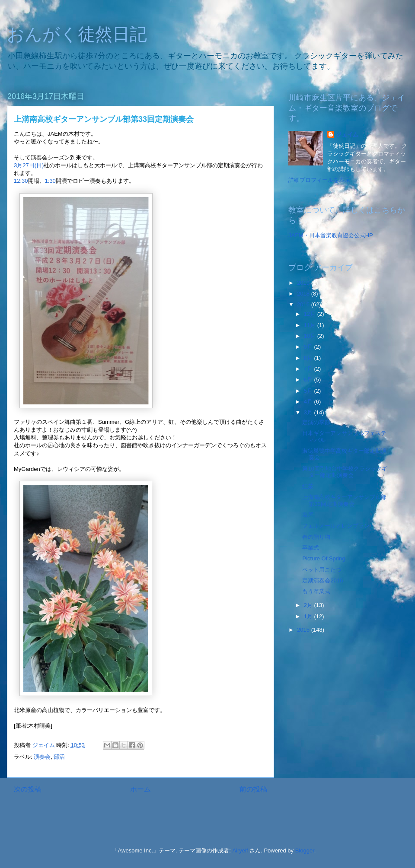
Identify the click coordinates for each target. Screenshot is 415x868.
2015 (304, 630)
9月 (309, 347)
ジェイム (347, 135)
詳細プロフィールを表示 (319, 180)
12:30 (21, 181)
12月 (311, 314)
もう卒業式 (316, 591)
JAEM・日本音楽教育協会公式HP (331, 235)
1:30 (50, 181)
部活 (59, 757)
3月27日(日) (29, 165)
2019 (304, 283)
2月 (309, 605)
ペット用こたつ (322, 570)
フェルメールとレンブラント (339, 526)
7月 (309, 369)
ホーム (140, 789)
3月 (309, 412)
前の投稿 (253, 789)
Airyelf (240, 851)
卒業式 (311, 548)
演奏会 (42, 757)
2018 (304, 294)
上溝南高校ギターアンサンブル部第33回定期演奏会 (344, 501)
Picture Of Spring (324, 558)
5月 (309, 391)
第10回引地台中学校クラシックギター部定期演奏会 (345, 472)
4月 (309, 402)
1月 (309, 616)
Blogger (305, 851)
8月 (309, 358)
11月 (311, 325)
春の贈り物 (316, 537)
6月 (309, 380)
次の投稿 (28, 789)
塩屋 (308, 515)
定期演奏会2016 (322, 580)
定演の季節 (316, 422)
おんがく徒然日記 (77, 34)
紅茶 (308, 486)
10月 (311, 336)
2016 (304, 304)
